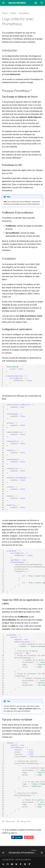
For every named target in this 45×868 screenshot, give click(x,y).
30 (3, 471)
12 (3, 430)
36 (3, 485)
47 (3, 510)
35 (3, 482)
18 (3, 443)
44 (3, 503)
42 (3, 498)
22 (3, 453)
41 (3, 496)
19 (3, 446)
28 (3, 466)
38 (3, 489)
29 (3, 468)
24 (3, 457)
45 (3, 505)
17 (3, 441)
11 (3, 428)
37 (3, 487)
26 (3, 462)
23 (3, 455)
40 (3, 494)
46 (3, 507)
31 (3, 473)
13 (3, 432)
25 (3, 459)
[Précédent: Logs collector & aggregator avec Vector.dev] (3, 852)
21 (3, 450)
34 (3, 480)
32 (3, 475)
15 (3, 437)
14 (3, 434)
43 (3, 500)
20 (3, 448)
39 (3, 491)
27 (3, 464)
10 (3, 425)
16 (3, 439)
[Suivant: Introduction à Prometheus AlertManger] (25, 852)
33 (3, 478)
